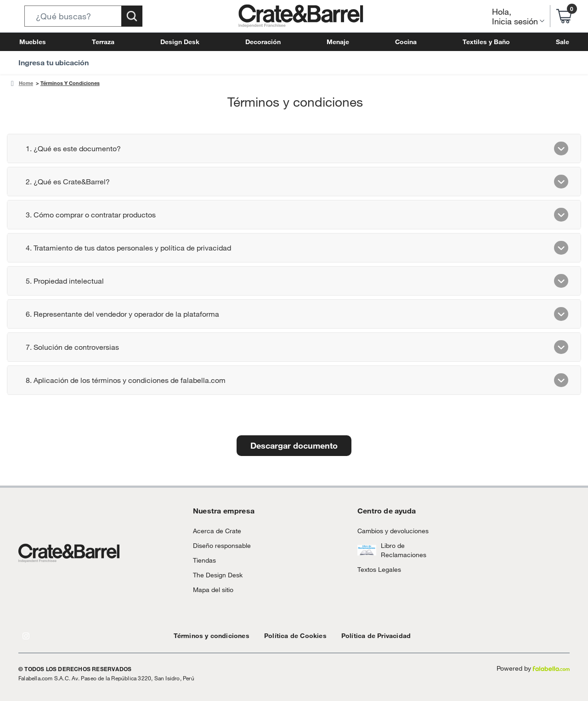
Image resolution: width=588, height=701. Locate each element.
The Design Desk (215, 575)
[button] (83, 16)
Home (25, 83)
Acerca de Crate (214, 531)
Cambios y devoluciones (389, 531)
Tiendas (203, 560)
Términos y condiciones (207, 635)
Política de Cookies (282, 635)
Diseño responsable (218, 545)
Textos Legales (377, 569)
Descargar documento (294, 445)
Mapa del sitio (211, 590)
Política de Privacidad (355, 635)
